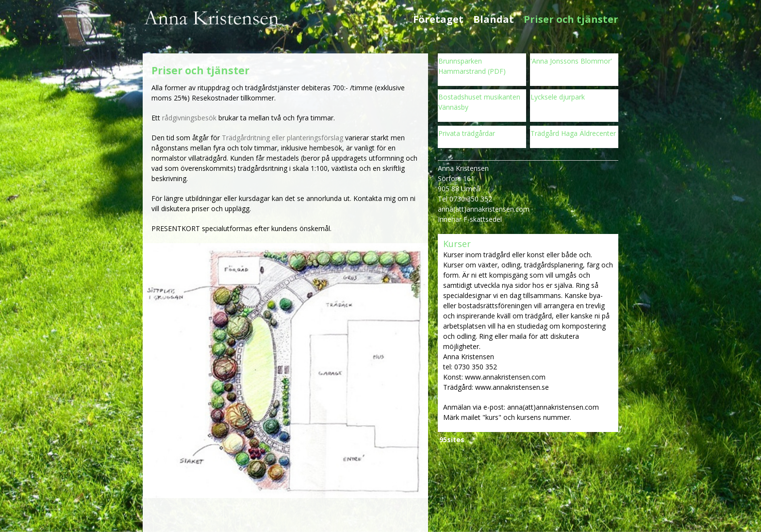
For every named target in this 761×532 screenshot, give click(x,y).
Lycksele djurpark (558, 97)
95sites (452, 440)
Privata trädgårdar (467, 133)
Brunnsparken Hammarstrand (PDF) (472, 66)
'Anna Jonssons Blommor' (571, 61)
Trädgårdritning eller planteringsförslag (282, 138)
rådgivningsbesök (189, 118)
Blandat (494, 19)
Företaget (438, 19)
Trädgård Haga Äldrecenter (573, 133)
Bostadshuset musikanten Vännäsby (479, 102)
